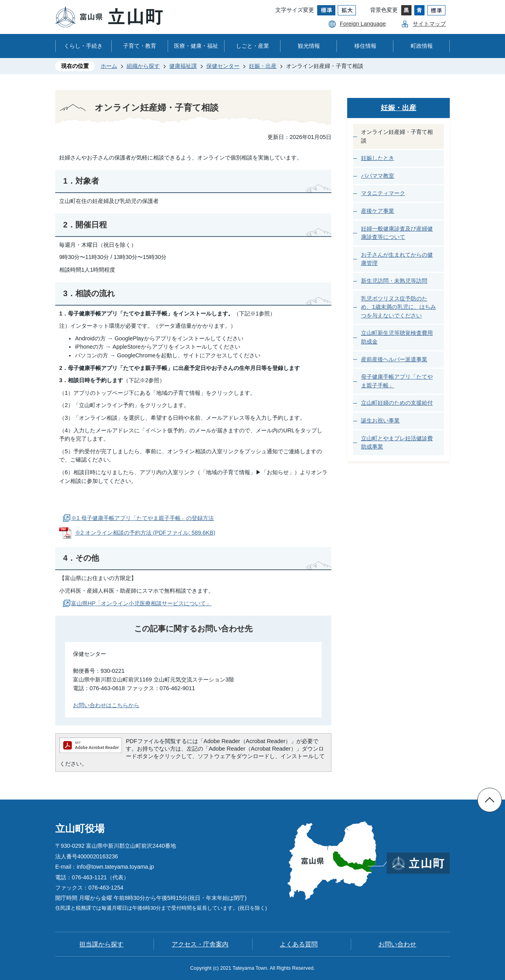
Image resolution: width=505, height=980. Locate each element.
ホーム (109, 66)
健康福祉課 (183, 66)
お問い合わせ (397, 944)
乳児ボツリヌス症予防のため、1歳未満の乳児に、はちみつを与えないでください (398, 307)
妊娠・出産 (263, 66)
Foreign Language (363, 24)
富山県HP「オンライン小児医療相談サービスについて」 (141, 603)
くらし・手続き (83, 46)
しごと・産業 (252, 46)
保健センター (223, 66)
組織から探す (143, 66)
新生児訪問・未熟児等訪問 (394, 281)
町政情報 (422, 46)
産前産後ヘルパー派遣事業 (394, 359)
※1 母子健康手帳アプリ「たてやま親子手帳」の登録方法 (142, 518)
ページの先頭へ (490, 800)
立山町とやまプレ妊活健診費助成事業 (397, 443)
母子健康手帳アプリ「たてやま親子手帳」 (397, 381)
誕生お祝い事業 (380, 421)
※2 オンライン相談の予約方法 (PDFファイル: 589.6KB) (145, 533)
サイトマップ (429, 24)
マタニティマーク (383, 193)
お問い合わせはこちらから (106, 705)
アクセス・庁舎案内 (200, 944)
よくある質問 (299, 944)
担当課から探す (101, 944)
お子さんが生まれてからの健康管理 (397, 259)
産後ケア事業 (378, 211)
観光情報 (309, 46)
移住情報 (365, 46)
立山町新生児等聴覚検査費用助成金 (397, 337)
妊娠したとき (378, 158)
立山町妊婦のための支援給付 (397, 403)
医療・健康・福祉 (196, 46)
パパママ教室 (378, 176)
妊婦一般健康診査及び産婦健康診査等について (397, 233)
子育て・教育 (140, 46)
